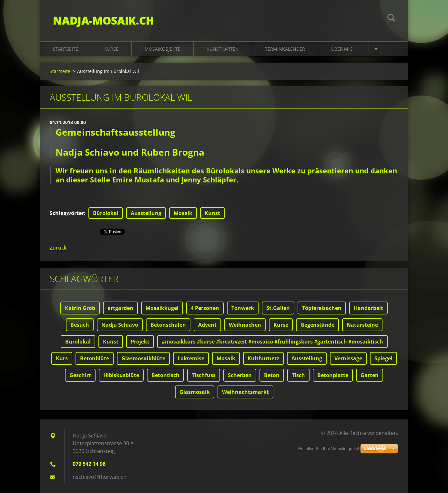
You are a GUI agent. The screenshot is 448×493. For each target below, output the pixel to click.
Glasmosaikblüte (143, 358)
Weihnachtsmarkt (245, 392)
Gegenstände (317, 325)
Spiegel (383, 358)
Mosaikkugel (162, 308)
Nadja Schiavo (120, 325)
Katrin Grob (80, 308)
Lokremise (191, 358)
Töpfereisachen (322, 308)
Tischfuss (204, 375)
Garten (370, 375)
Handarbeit (368, 308)
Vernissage (348, 358)
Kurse (111, 49)
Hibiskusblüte (121, 375)
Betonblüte (95, 358)
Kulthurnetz (263, 358)
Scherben (240, 375)
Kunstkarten (223, 49)
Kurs (62, 358)
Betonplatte (333, 375)
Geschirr (80, 375)
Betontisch (165, 375)
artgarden (120, 308)
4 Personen (205, 308)
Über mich (343, 49)
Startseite (66, 49)
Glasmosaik (195, 392)
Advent (207, 325)
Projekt (140, 342)
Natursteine (362, 325)
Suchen (391, 19)
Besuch (80, 325)
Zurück (58, 248)
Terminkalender (285, 49)
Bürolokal (106, 213)
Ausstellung (146, 213)
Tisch (298, 375)
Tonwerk (243, 308)
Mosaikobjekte (163, 49)
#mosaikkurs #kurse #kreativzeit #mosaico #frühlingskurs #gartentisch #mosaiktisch (272, 342)
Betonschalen (168, 325)
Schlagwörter (67, 213)
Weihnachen (245, 325)
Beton (272, 375)
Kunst (212, 213)
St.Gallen (278, 308)
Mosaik (183, 213)
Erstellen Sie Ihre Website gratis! (329, 449)
